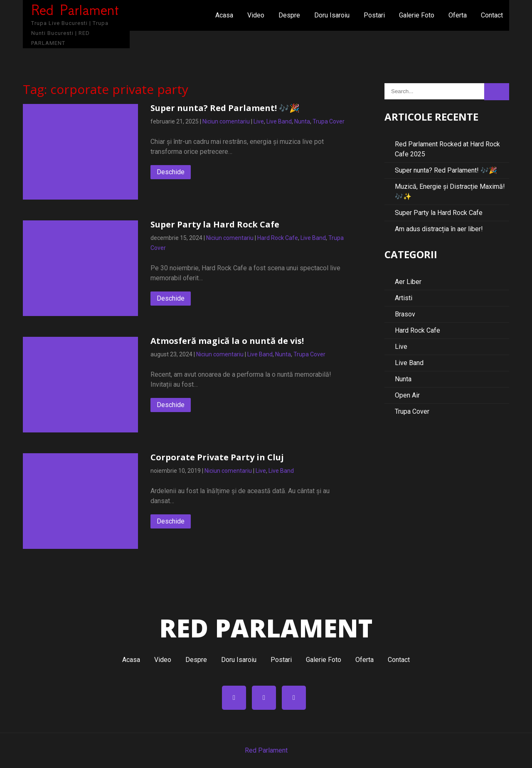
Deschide (171, 172)
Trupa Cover (329, 121)
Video (256, 15)
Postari (374, 15)
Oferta (458, 15)
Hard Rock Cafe (278, 238)
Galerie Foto (417, 15)
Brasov (405, 314)
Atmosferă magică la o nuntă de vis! (227, 341)
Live (259, 121)
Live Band (279, 121)
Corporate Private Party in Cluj (217, 457)
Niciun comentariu (226, 121)
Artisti (404, 298)
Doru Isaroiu (332, 15)
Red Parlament (266, 750)
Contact (492, 15)
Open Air (407, 395)
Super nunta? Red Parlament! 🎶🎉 (225, 108)
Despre (289, 15)
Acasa (224, 15)
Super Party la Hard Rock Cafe (215, 224)
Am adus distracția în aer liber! (439, 229)
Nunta (302, 121)
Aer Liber (408, 282)
